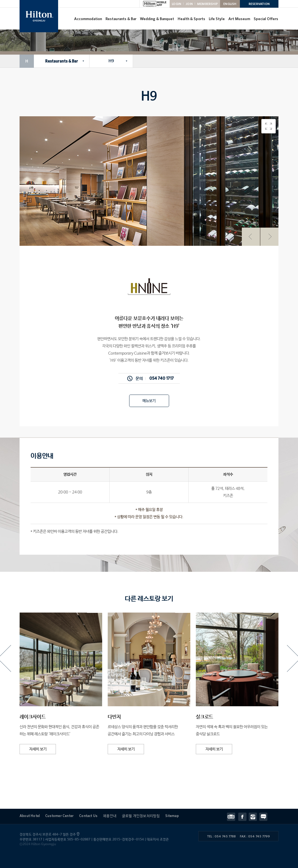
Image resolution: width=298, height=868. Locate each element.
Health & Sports (191, 19)
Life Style (217, 19)
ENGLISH (230, 4)
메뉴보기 (149, 401)
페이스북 (243, 817)
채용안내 (110, 816)
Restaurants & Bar (121, 19)
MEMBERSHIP (208, 4)
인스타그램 (254, 817)
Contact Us (88, 816)
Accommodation (88, 19)
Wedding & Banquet (157, 19)
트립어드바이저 (233, 817)
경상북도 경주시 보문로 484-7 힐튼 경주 (49, 835)
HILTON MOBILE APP (155, 4)
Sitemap (172, 816)
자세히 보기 (38, 749)
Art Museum (239, 19)
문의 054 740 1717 (155, 378)
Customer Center (59, 816)
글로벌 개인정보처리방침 (141, 816)
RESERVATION (259, 4)
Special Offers (266, 19)
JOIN (189, 4)
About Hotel (30, 816)
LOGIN (177, 4)
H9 (111, 61)
